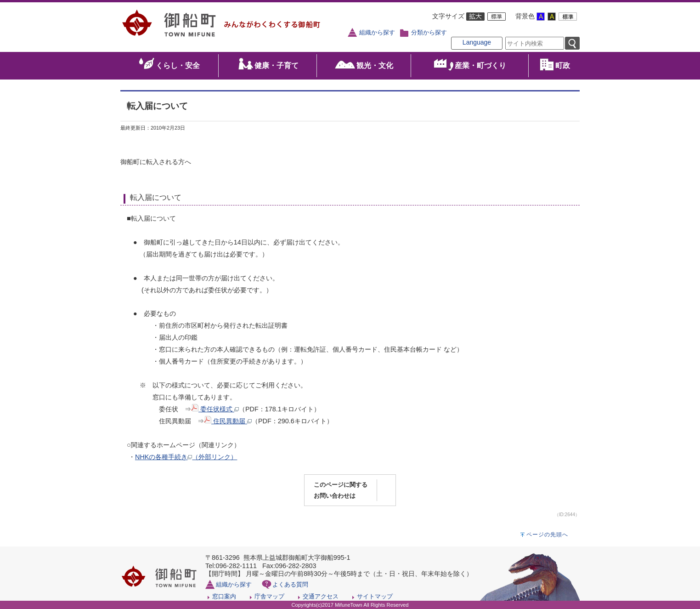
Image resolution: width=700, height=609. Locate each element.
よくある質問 (290, 584)
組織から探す (377, 33)
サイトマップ (375, 596)
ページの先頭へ (547, 535)
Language (477, 42)
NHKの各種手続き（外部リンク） (186, 457)
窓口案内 (224, 596)
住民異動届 (228, 421)
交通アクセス (321, 596)
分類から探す (429, 33)
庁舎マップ (269, 596)
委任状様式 (215, 409)
